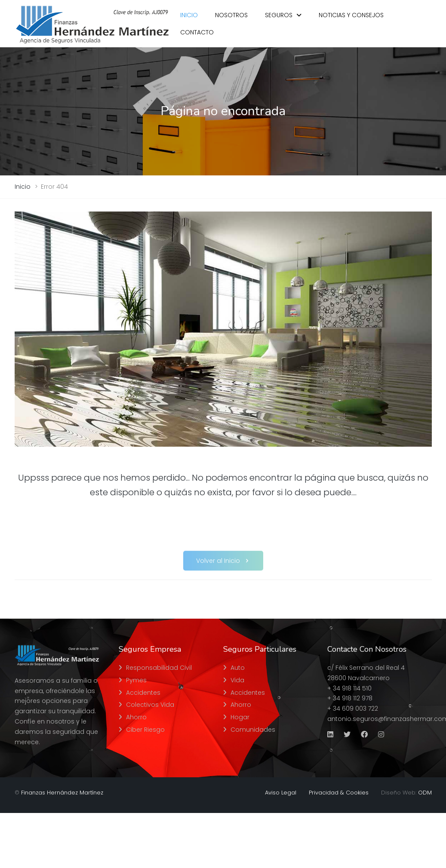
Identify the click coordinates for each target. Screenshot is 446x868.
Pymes (136, 680)
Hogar (240, 717)
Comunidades (253, 730)
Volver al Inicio (223, 566)
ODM (425, 793)
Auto (238, 668)
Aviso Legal (281, 793)
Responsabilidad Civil (159, 668)
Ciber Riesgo (145, 730)
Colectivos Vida (150, 705)
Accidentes (143, 693)
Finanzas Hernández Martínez (62, 793)
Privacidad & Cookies (339, 793)
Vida (237, 680)
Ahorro (136, 717)
